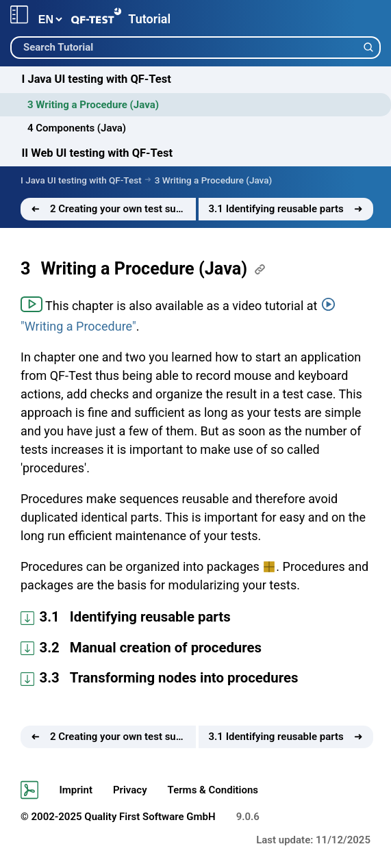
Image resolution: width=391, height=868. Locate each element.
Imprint (76, 790)
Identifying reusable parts (150, 617)
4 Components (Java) (77, 128)
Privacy (130, 790)
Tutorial (149, 19)
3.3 (50, 678)
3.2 (50, 648)
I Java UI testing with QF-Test (97, 79)
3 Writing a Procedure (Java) (93, 105)
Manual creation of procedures (166, 648)
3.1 (50, 617)
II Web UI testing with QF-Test (98, 153)
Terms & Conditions (213, 790)
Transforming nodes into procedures (184, 678)
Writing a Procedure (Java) (144, 269)
